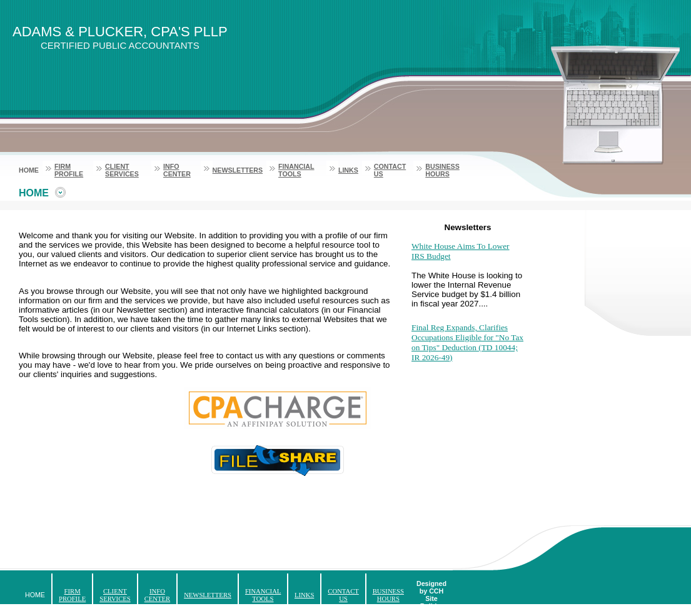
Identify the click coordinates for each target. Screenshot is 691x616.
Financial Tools (296, 170)
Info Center (177, 170)
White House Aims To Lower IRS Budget (461, 251)
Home (29, 170)
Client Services (122, 170)
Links (348, 170)
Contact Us (343, 595)
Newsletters (238, 170)
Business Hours (442, 170)
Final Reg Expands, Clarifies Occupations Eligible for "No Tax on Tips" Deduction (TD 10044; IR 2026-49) (467, 342)
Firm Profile (69, 170)
